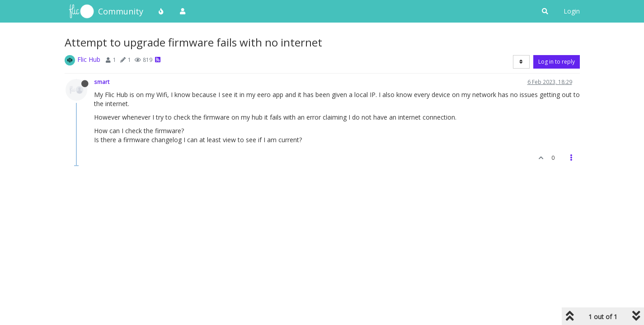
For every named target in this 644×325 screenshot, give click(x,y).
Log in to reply (557, 62)
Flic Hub (89, 59)
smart (102, 82)
